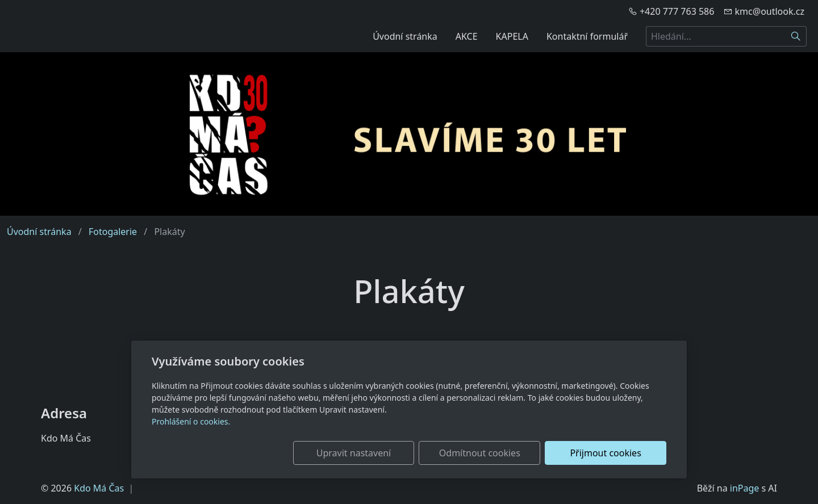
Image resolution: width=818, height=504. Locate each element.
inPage (745, 488)
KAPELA (512, 36)
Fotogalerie (113, 232)
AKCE (467, 36)
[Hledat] (796, 36)
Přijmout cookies (612, 453)
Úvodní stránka (405, 36)
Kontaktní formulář (587, 36)
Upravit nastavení (384, 453)
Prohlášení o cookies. (191, 421)
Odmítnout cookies (498, 453)
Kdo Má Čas (99, 488)
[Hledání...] (716, 36)
